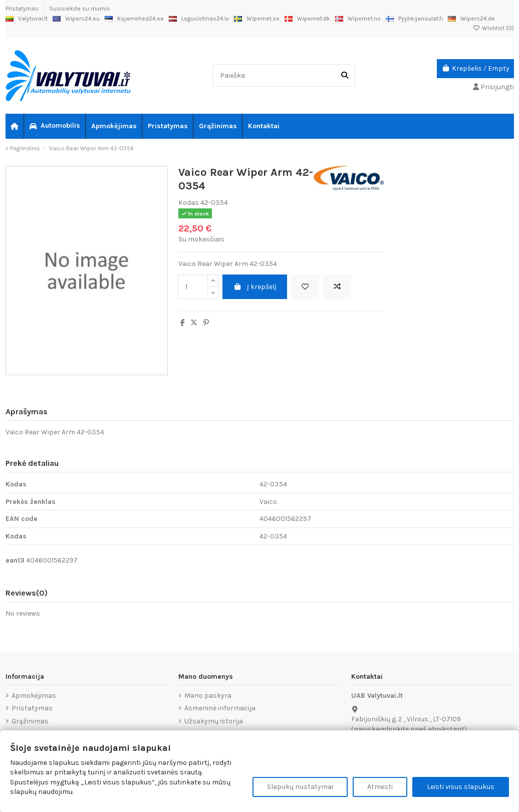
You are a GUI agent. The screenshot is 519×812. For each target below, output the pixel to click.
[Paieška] (345, 75)
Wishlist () (493, 28)
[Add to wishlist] (305, 287)
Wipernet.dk (307, 19)
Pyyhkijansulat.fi (414, 19)
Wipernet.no (358, 19)
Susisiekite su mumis (80, 9)
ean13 (15, 560)
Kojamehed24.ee (134, 19)
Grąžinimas (30, 721)
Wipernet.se (257, 19)
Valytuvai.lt (27, 19)
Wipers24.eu (76, 19)
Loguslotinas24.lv (199, 19)
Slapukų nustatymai (300, 787)
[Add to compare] (337, 287)
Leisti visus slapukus (461, 787)
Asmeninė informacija (220, 708)
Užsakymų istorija (214, 721)
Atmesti (380, 787)
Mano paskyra (208, 696)
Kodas (189, 203)
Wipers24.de (471, 19)
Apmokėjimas (34, 696)
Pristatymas (23, 9)
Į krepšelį (255, 287)
